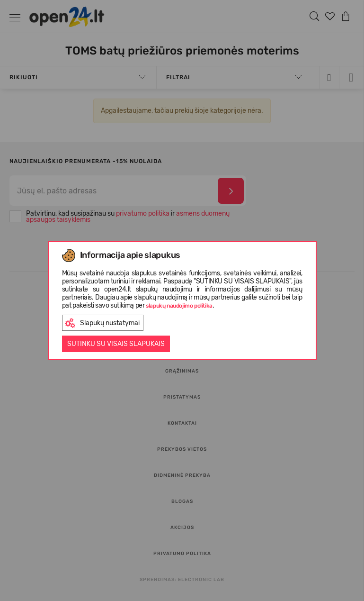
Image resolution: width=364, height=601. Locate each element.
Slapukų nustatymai (102, 323)
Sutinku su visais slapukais (116, 344)
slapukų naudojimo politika (179, 306)
